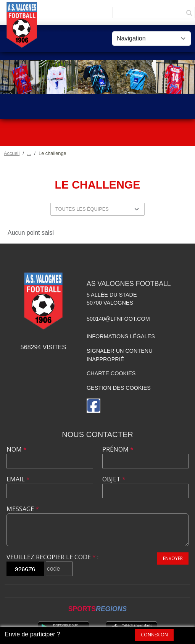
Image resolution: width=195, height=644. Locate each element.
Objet (114, 479)
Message (23, 509)
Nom (17, 449)
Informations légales (121, 336)
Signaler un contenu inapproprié (120, 355)
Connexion (154, 635)
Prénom (118, 449)
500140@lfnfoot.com (118, 319)
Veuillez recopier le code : (52, 557)
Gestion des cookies (119, 388)
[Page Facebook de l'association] (93, 406)
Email (18, 479)
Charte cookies (111, 373)
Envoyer (173, 558)
